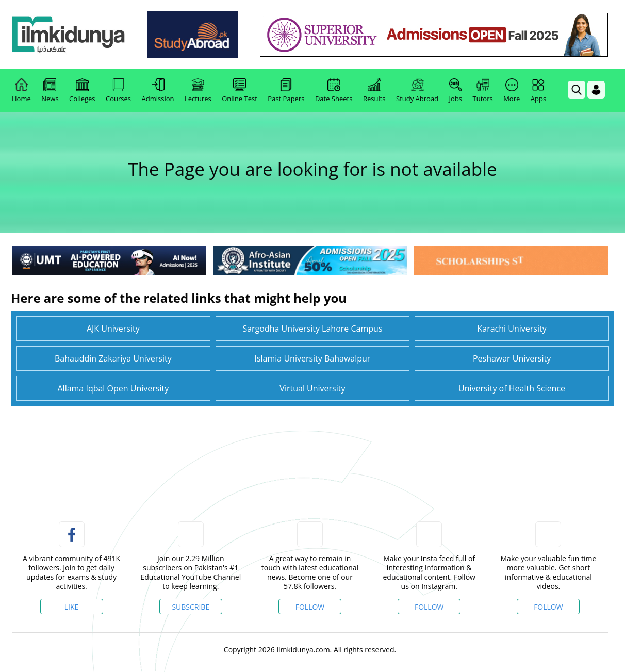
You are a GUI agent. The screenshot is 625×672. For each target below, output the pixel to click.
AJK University (113, 329)
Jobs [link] (456, 91)
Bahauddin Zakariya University (113, 358)
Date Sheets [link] (334, 91)
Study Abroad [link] (417, 91)
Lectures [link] (198, 91)
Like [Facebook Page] (72, 607)
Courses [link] (118, 91)
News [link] (50, 91)
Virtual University (312, 388)
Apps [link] (538, 91)
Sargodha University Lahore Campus (312, 329)
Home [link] (21, 91)
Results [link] (374, 91)
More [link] (512, 91)
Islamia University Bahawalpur (312, 358)
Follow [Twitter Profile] (310, 607)
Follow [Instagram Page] (429, 607)
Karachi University (512, 329)
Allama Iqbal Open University (113, 388)
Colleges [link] (82, 91)
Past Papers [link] (286, 91)
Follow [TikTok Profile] (548, 607)
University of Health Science (512, 388)
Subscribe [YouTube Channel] (191, 607)
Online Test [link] (240, 91)
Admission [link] (158, 91)
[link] (69, 35)
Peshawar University (512, 358)
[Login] (596, 90)
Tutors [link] (483, 91)
